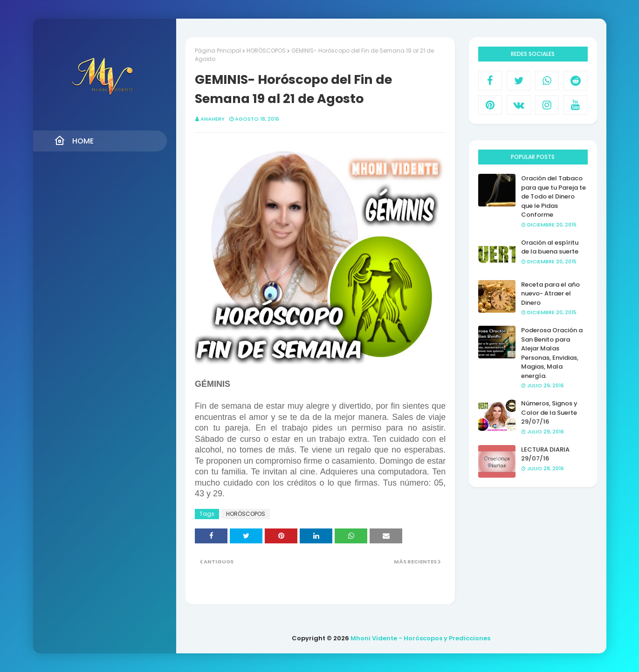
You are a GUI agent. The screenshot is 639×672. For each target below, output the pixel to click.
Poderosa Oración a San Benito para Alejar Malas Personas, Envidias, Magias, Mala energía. (552, 353)
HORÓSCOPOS (266, 51)
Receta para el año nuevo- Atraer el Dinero (550, 294)
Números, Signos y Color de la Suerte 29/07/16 (549, 412)
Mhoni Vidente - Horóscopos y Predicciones (420, 638)
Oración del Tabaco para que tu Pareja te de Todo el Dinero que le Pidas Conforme (553, 196)
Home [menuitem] (74, 141)
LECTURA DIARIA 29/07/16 (545, 454)
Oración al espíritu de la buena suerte (550, 247)
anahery (213, 119)
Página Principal (218, 51)
